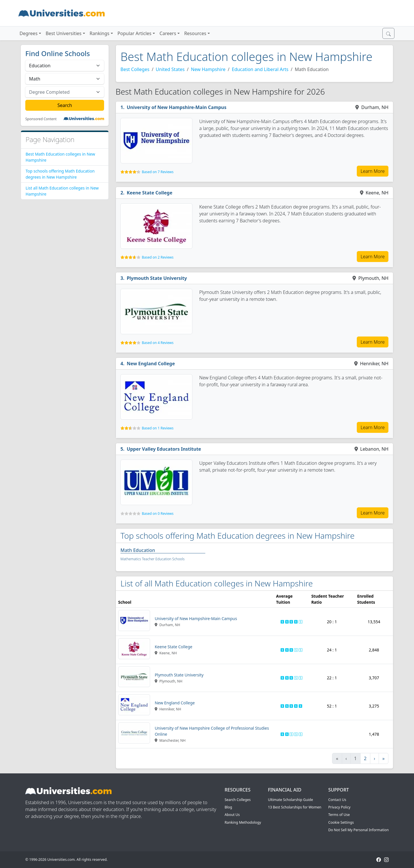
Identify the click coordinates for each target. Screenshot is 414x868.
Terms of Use (339, 815)
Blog (228, 807)
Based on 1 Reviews (158, 428)
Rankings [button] (100, 33)
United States (170, 69)
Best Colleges (135, 69)
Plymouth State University (157, 278)
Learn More (373, 171)
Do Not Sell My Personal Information (359, 830)
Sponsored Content (41, 119)
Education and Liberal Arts (260, 69)
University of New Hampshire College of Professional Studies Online (212, 731)
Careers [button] (168, 33)
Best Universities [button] (64, 33)
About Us (232, 815)
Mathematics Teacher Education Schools (153, 559)
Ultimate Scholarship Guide (291, 800)
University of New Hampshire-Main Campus (177, 107)
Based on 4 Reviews (158, 343)
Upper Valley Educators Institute (164, 449)
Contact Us (337, 800)
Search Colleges (238, 800)
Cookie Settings (341, 822)
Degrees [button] (29, 33)
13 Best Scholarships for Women (295, 807)
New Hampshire (208, 69)
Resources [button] (195, 33)
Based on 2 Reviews (158, 257)
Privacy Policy (339, 807)
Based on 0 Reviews (158, 514)
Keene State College (150, 193)
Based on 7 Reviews (158, 172)
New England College (151, 364)
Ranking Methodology (243, 822)
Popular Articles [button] (135, 33)
